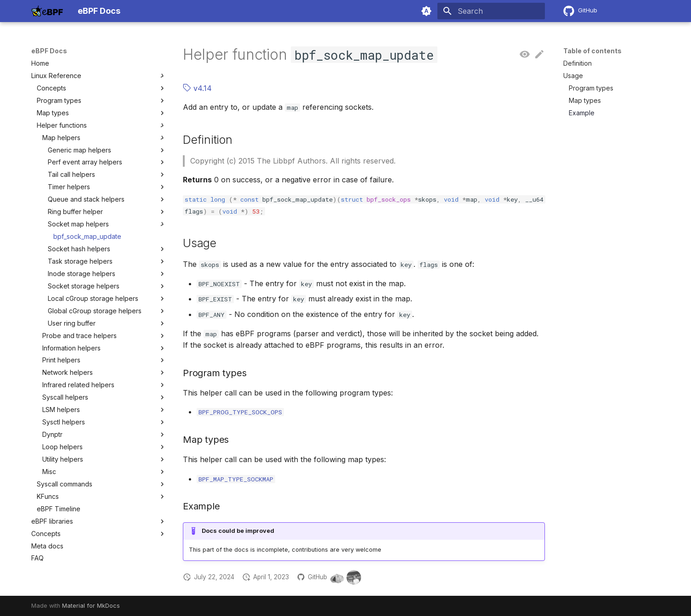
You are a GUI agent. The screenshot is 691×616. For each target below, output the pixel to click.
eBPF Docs (49, 51)
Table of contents (592, 51)
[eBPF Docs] (47, 11)
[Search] (491, 11)
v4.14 (197, 88)
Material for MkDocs (91, 606)
